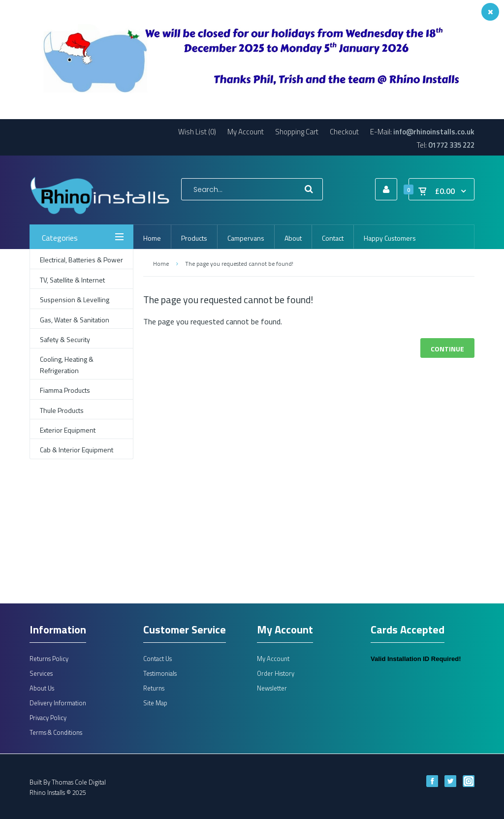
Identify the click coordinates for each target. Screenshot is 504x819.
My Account (246, 132)
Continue (447, 349)
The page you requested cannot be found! (239, 264)
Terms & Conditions (56, 732)
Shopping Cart (297, 132)
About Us (42, 688)
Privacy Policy (48, 718)
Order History (276, 673)
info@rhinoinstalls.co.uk (434, 132)
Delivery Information (58, 703)
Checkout (344, 132)
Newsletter (272, 688)
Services (41, 673)
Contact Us (157, 659)
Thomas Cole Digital (79, 782)
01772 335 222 (451, 145)
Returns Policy (49, 659)
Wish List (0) (197, 132)
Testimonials (160, 673)
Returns (154, 688)
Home (161, 264)
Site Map (155, 703)
